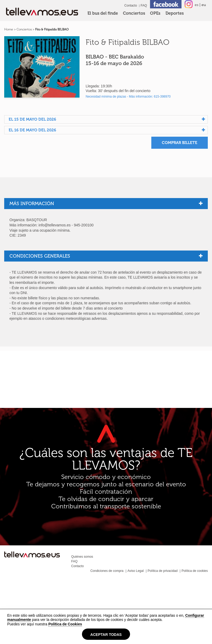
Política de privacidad (163, 571)
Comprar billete (180, 143)
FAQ (144, 6)
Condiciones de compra (107, 571)
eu (204, 5)
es (197, 5)
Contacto (131, 6)
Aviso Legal (136, 571)
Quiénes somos (82, 557)
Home (9, 29)
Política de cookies (195, 571)
